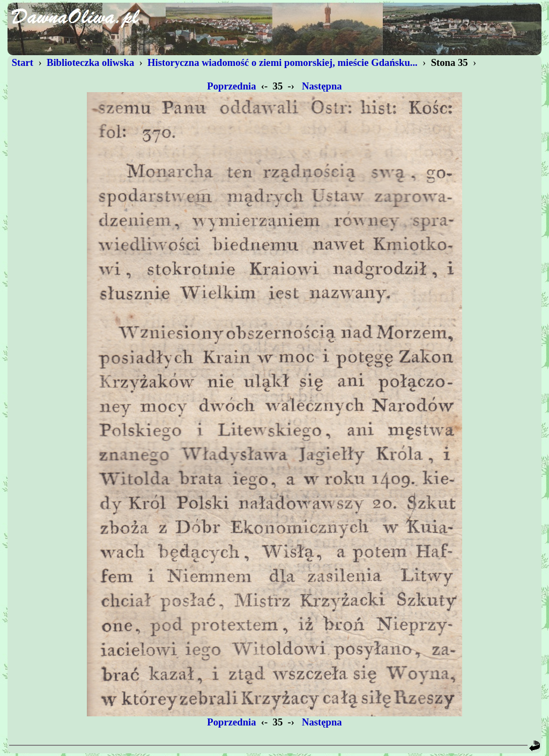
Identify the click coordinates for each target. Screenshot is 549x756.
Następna (322, 86)
